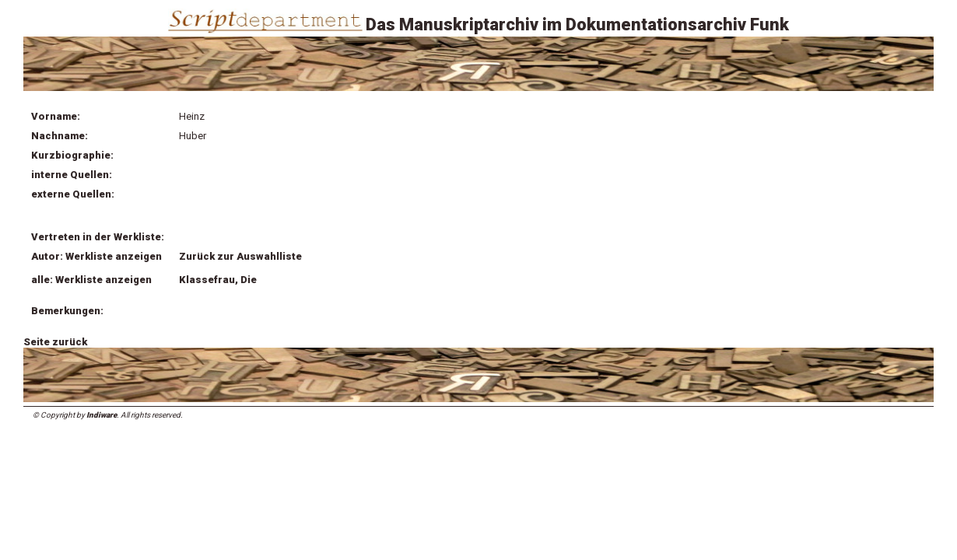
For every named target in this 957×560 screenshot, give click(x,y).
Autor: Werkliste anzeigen (96, 256)
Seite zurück (55, 342)
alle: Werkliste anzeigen (91, 280)
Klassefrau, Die (218, 280)
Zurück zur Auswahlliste (240, 256)
